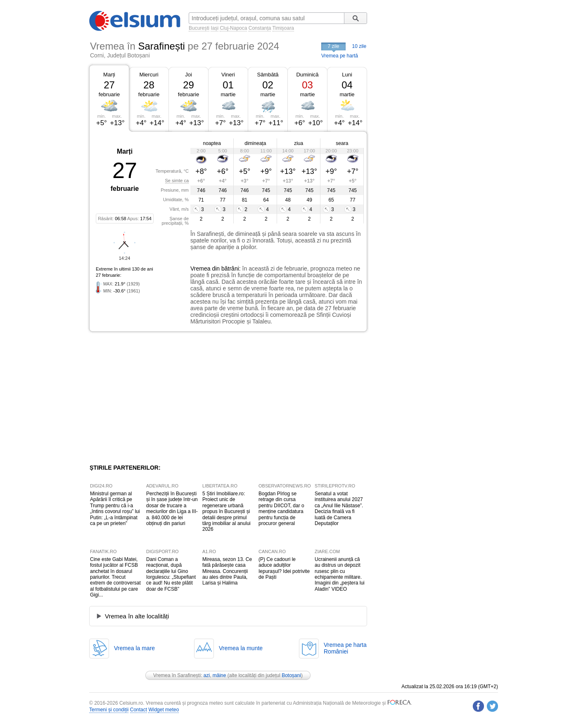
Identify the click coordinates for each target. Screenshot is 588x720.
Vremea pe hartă (340, 56)
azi (207, 675)
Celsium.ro (131, 703)
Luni (347, 75)
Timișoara (283, 28)
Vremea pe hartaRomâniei (345, 648)
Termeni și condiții (109, 710)
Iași (215, 28)
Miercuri (149, 75)
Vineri (228, 75)
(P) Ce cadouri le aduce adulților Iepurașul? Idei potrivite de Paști (284, 568)
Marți (109, 75)
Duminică (307, 75)
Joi (188, 75)
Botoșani (291, 675)
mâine (219, 675)
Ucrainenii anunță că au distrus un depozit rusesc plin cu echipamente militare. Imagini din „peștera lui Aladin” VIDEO (340, 574)
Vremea (200, 269)
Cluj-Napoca (233, 28)
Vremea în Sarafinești (177, 675)
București (199, 28)
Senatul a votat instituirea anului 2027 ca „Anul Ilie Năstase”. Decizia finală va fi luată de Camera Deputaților (339, 509)
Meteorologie (366, 703)
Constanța (260, 28)
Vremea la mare (134, 648)
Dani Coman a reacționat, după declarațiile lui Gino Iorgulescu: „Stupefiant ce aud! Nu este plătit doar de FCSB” (171, 574)
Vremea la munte (241, 648)
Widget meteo (164, 710)
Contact (139, 710)
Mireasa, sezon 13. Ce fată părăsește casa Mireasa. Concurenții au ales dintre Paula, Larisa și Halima (227, 571)
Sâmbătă (268, 75)
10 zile (359, 46)
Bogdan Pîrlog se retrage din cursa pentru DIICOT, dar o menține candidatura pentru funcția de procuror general (281, 509)
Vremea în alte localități (137, 616)
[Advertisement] (157, 398)
